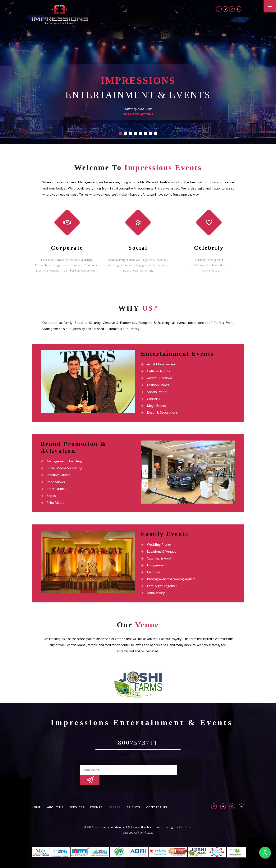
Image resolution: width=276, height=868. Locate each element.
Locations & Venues (160, 555)
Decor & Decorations (161, 414)
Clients (135, 802)
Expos (49, 498)
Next (239, 162)
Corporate (67, 248)
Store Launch (55, 491)
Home (36, 802)
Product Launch (57, 477)
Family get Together (161, 590)
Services (78, 802)
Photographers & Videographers (171, 583)
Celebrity (209, 248)
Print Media (53, 505)
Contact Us (159, 802)
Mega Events (154, 407)
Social (138, 248)
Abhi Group (186, 822)
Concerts (151, 400)
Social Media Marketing (63, 470)
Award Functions (158, 378)
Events (98, 802)
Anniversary (154, 597)
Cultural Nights (157, 371)
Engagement (154, 569)
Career (116, 802)
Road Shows (54, 484)
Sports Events (156, 393)
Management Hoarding (63, 463)
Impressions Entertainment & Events (143, 727)
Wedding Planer (157, 547)
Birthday (151, 576)
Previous (37, 162)
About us (56, 802)
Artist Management (160, 364)
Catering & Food (157, 562)
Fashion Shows (156, 386)
